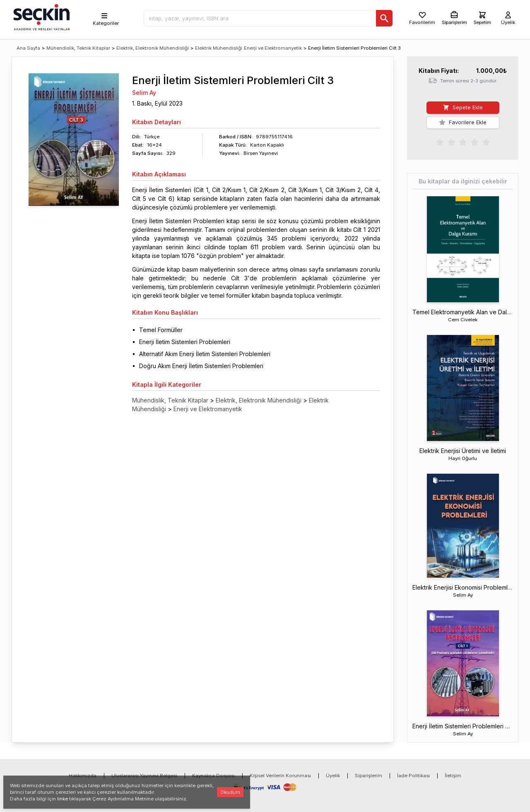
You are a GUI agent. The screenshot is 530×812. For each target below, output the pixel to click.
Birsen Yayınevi (261, 153)
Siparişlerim (369, 776)
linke (63, 799)
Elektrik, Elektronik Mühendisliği (153, 48)
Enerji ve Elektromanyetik (273, 48)
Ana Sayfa (28, 48)
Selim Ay (144, 93)
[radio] (440, 142)
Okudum (230, 792)
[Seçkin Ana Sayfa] (41, 17)
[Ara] (384, 18)
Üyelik (333, 776)
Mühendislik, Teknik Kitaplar (78, 48)
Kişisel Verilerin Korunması (280, 776)
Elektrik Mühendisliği (219, 48)
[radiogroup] (463, 142)
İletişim (453, 776)
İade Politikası (413, 776)
